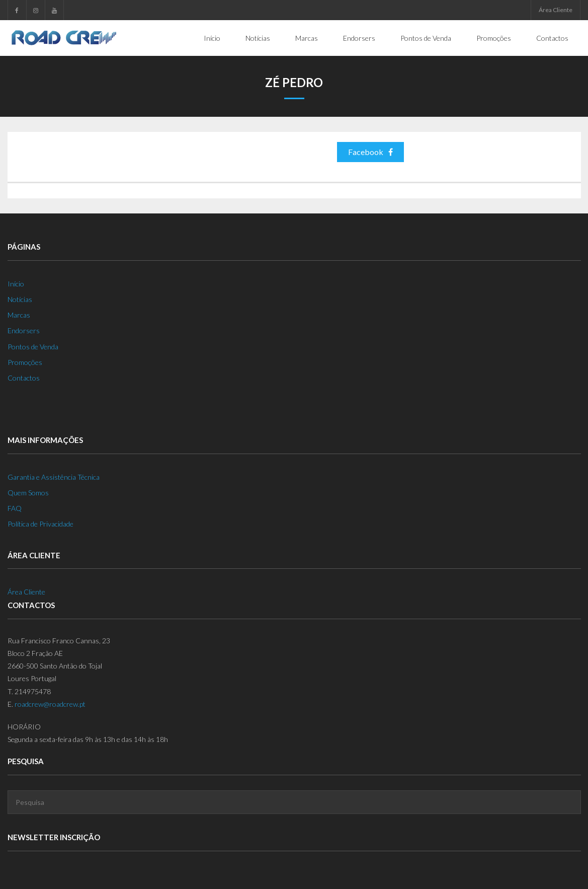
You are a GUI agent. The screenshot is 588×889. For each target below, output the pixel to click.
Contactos (24, 378)
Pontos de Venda (33, 347)
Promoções (25, 362)
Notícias (20, 299)
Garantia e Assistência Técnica (54, 477)
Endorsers (24, 330)
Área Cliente (556, 10)
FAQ (15, 508)
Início (16, 284)
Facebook (370, 152)
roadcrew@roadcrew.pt (50, 704)
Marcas (19, 315)
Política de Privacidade (40, 524)
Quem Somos (28, 493)
